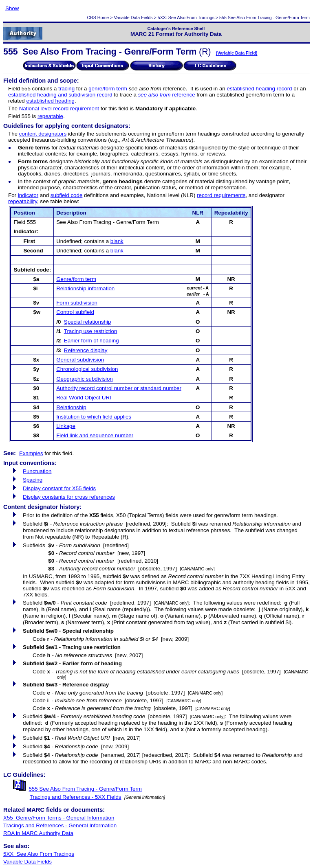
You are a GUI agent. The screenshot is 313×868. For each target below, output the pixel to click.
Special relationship (88, 322)
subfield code (67, 195)
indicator (28, 195)
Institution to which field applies (94, 417)
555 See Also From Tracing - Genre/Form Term (85, 789)
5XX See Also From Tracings (39, 854)
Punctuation (37, 471)
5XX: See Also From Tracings (186, 18)
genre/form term (108, 89)
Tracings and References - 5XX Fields (76, 797)
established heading (50, 101)
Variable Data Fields (133, 18)
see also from (154, 95)
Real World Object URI (84, 398)
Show (12, 8)
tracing (66, 89)
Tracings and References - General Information (60, 825)
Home (103, 18)
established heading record (259, 89)
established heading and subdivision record (60, 95)
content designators (43, 134)
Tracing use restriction (91, 331)
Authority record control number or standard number (119, 388)
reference (183, 95)
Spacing (33, 480)
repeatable (50, 116)
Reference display (86, 350)
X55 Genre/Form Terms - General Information (59, 818)
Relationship (71, 407)
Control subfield (75, 312)
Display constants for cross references (69, 497)
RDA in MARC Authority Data (38, 833)
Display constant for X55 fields (59, 488)
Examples (31, 453)
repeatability (23, 201)
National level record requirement (59, 108)
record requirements (221, 195)
